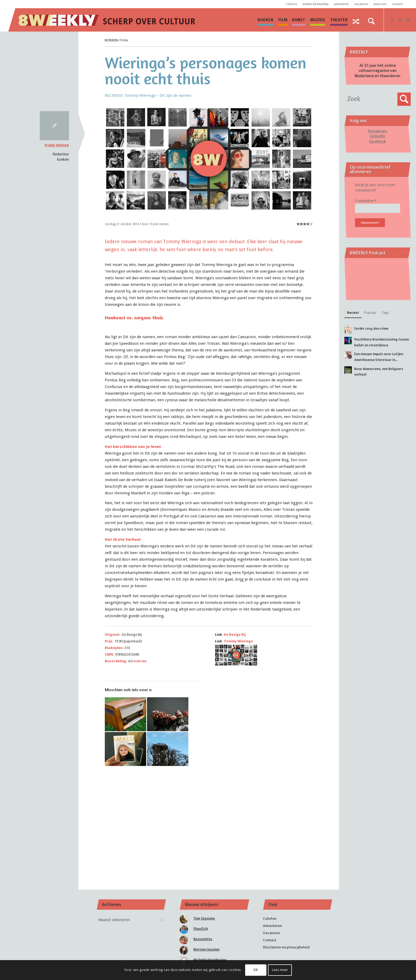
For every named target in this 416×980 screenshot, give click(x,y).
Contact (397, 4)
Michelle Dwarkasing (210, 960)
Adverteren (341, 4)
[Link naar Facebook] (392, 20)
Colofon (292, 4)
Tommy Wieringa (238, 641)
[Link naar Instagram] (400, 20)
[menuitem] (265, 20)
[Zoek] (371, 21)
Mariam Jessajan (206, 949)
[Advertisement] (209, 821)
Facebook (378, 141)
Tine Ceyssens (204, 918)
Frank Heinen (57, 145)
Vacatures (361, 4)
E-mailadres (366, 201)
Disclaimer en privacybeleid (286, 947)
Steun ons (380, 4)
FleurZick (201, 929)
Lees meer (280, 970)
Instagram (378, 131)
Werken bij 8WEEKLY (315, 4)
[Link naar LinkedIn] (408, 20)
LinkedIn (378, 136)
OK (256, 970)
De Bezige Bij (235, 635)
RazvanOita (203, 939)
